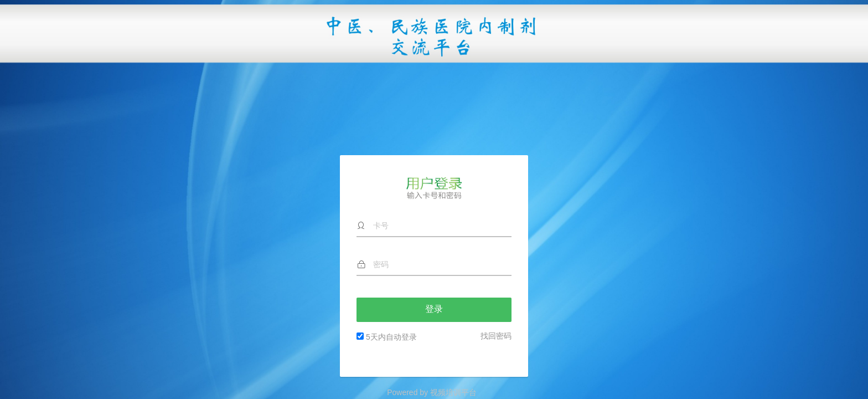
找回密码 (496, 249)
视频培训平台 (453, 392)
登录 (434, 223)
